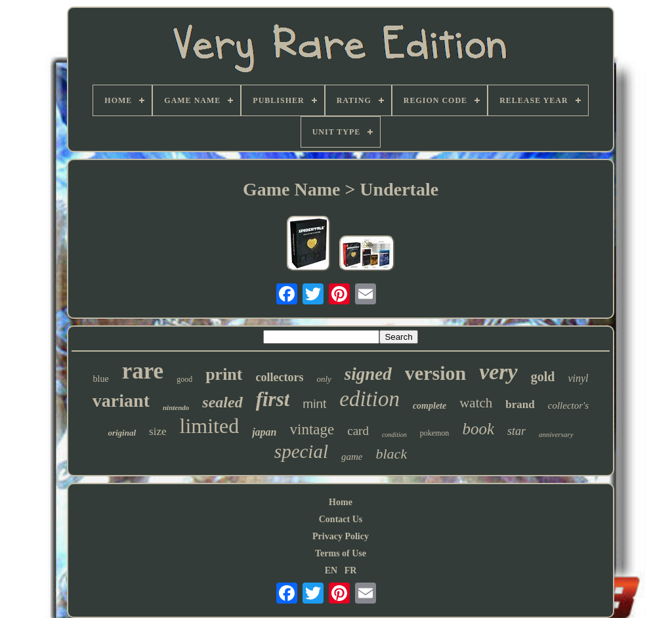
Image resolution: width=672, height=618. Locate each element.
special (301, 451)
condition (394, 435)
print (224, 374)
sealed (222, 402)
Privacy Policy (341, 536)
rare (143, 371)
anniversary (556, 434)
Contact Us (341, 519)
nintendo (176, 407)
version (435, 373)
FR (351, 570)
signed (368, 374)
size (157, 431)
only (324, 379)
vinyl (578, 378)
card (358, 431)
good (184, 379)
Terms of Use (341, 553)
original (122, 433)
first (273, 399)
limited (210, 426)
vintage (312, 429)
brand (520, 404)
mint (314, 404)
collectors (279, 377)
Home (341, 502)
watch (476, 403)
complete (430, 406)
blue (101, 379)
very (498, 372)
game (352, 457)
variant (121, 401)
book (478, 429)
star (516, 431)
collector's (568, 405)
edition (369, 399)
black (392, 454)
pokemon (435, 433)
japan (264, 432)
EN (331, 570)
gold (543, 377)
